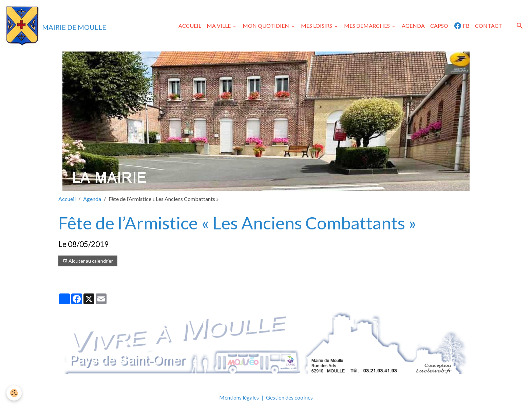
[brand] (56, 26)
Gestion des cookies (289, 397)
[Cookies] (14, 393)
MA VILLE (219, 26)
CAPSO (439, 26)
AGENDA (413, 26)
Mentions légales (239, 397)
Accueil (67, 199)
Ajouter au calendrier (88, 261)
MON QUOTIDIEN (266, 26)
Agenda (92, 199)
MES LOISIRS (317, 26)
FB (462, 26)
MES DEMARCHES (367, 26)
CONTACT (489, 26)
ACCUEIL (190, 26)
